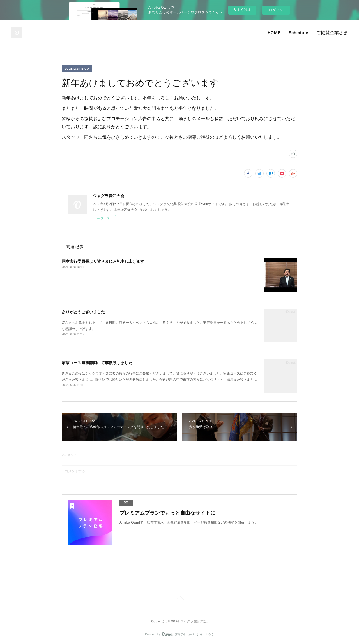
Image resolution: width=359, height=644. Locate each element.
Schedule (298, 33)
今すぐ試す (242, 10)
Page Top (179, 599)
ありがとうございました (83, 312)
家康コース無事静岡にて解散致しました (97, 363)
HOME (274, 33)
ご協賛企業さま (332, 33)
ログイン (276, 10)
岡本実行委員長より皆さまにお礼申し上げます (103, 261)
